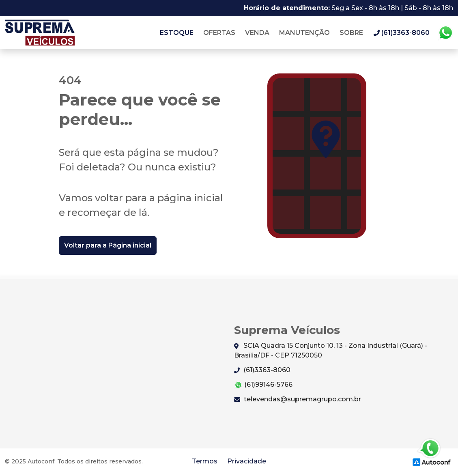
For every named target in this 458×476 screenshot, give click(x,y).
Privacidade (247, 461)
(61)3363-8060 (262, 370)
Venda (257, 33)
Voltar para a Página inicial (108, 245)
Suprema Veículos (40, 33)
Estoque (177, 33)
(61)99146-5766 (263, 385)
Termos (205, 461)
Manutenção (304, 33)
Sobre (351, 33)
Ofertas (219, 33)
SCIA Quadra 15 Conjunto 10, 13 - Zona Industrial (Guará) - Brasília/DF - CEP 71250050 (331, 350)
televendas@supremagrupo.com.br (298, 399)
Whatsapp (445, 33)
